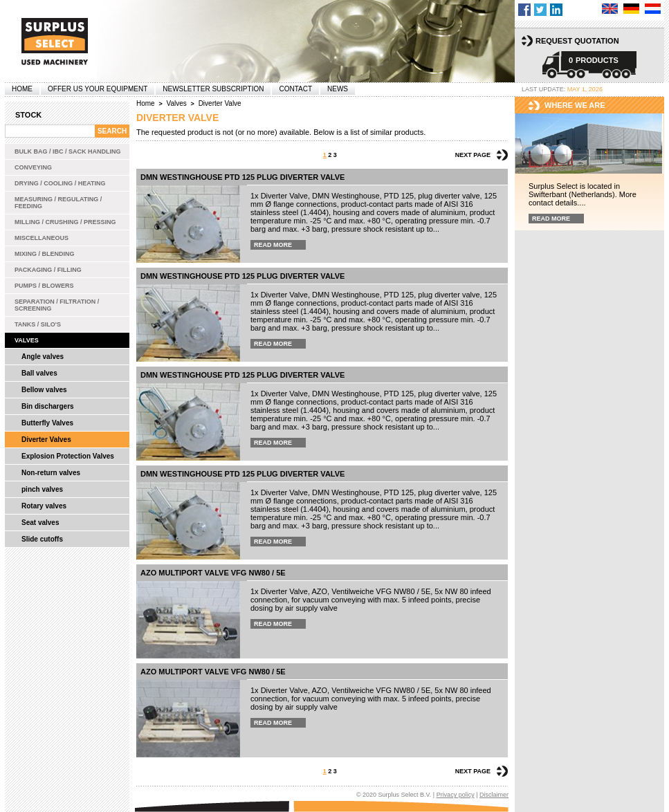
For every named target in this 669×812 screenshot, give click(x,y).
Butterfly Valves (47, 423)
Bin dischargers (48, 406)
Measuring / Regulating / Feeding (58, 203)
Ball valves (39, 373)
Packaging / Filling (48, 270)
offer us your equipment (98, 89)
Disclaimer (494, 795)
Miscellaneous (42, 238)
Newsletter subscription (213, 89)
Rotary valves (44, 506)
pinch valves (42, 489)
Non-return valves (51, 473)
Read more (273, 245)
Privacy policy (456, 795)
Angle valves (43, 357)
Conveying (33, 167)
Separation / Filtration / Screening (57, 305)
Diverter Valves (46, 440)
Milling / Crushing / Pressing (65, 222)
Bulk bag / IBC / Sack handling (68, 151)
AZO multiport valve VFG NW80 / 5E (213, 573)
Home (22, 89)
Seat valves (40, 523)
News (338, 89)
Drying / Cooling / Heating (60, 183)
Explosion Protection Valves (68, 456)
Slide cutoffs (42, 539)
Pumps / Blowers (44, 286)
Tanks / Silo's (38, 324)
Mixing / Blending (45, 254)
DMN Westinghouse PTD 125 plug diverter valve (242, 177)
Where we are (575, 105)
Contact (295, 89)
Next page (473, 155)
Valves (27, 340)
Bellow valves (44, 390)
